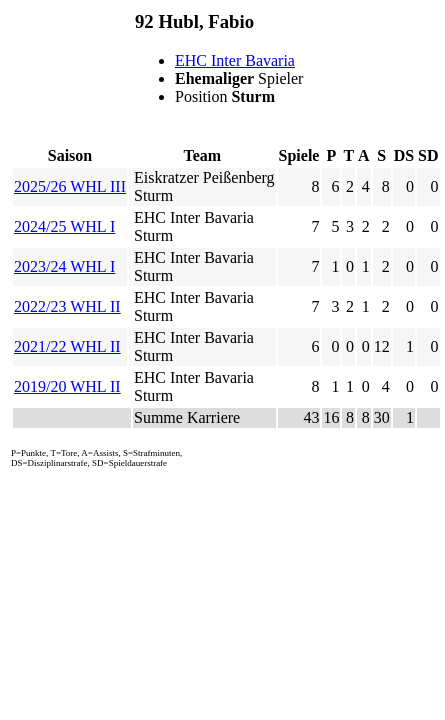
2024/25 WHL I (64, 226)
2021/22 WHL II (67, 346)
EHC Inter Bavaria (235, 60)
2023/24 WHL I (64, 266)
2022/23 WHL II (67, 306)
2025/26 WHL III (70, 186)
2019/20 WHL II (67, 386)
